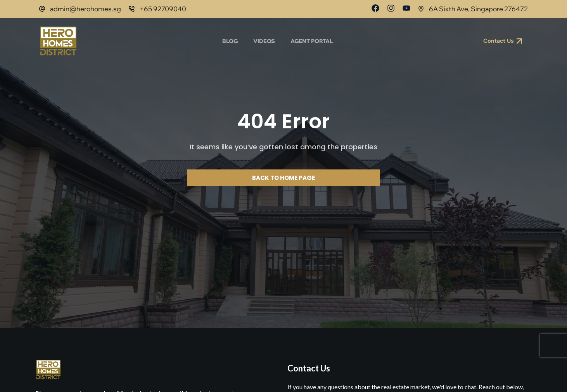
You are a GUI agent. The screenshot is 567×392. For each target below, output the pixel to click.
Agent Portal (312, 41)
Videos (264, 41)
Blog (230, 41)
